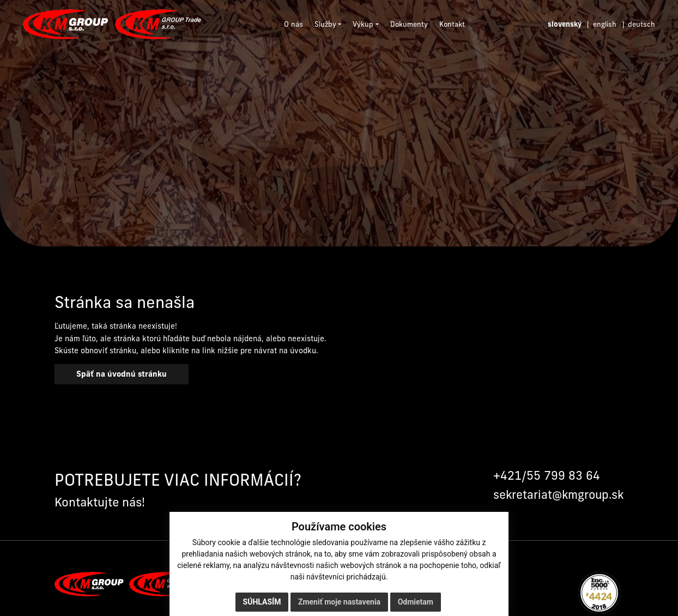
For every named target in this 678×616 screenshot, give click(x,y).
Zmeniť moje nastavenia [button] (339, 602)
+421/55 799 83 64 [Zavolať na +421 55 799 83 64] (547, 475)
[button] (328, 25)
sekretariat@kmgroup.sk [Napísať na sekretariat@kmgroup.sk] (558, 494)
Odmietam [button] (416, 602)
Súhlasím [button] (262, 602)
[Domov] (112, 24)
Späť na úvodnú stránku (122, 374)
